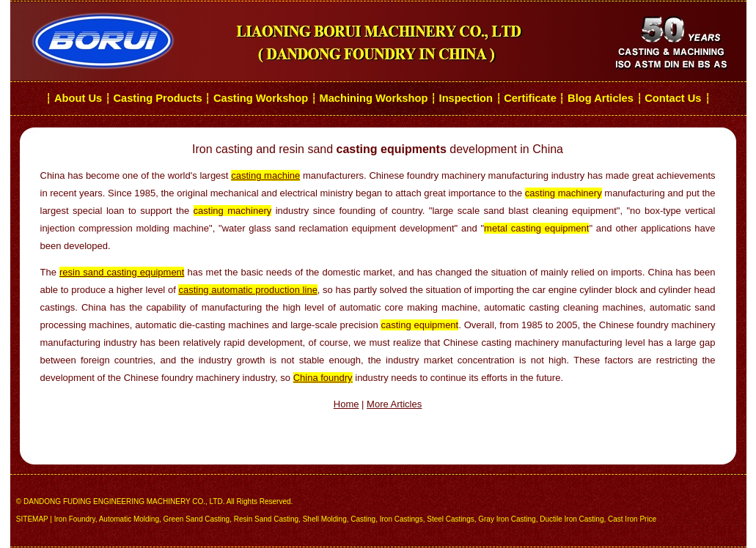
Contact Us (674, 98)
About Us (78, 98)
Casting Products (157, 98)
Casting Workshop (261, 98)
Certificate (530, 98)
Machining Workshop (373, 98)
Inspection (466, 98)
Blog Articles (601, 98)
